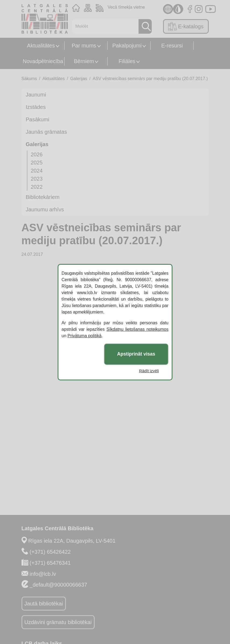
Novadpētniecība (43, 61)
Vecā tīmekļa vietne (126, 7)
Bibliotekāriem (43, 197)
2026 (37, 154)
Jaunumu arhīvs (45, 209)
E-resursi (172, 46)
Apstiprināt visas (136, 354)
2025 (37, 163)
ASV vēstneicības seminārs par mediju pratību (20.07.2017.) (150, 79)
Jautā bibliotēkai (44, 604)
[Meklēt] (104, 26)
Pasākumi (38, 119)
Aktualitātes (41, 46)
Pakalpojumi (127, 46)
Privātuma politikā (84, 336)
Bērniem (84, 61)
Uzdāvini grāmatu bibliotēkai (58, 622)
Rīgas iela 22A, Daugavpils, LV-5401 (72, 541)
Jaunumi (36, 95)
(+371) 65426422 (50, 552)
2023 (37, 179)
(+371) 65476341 (50, 563)
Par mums (84, 46)
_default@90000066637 (58, 585)
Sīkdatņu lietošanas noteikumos (138, 329)
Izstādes (36, 107)
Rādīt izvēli (149, 371)
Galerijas (79, 79)
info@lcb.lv (43, 574)
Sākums (29, 79)
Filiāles (127, 61)
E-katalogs (186, 26)
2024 (37, 171)
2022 (37, 187)
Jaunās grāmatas (46, 132)
